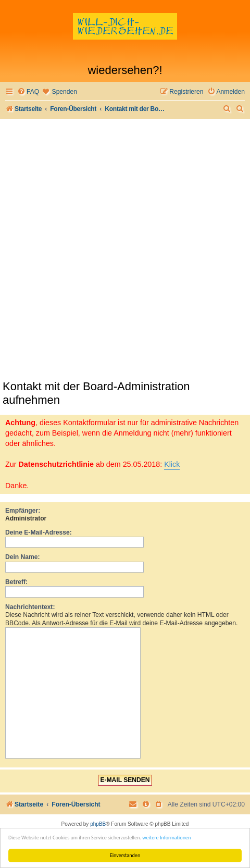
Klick (172, 464)
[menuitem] (28, 92)
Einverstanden (125, 855)
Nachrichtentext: (30, 607)
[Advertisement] (125, 249)
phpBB (98, 824)
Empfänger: (23, 511)
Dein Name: (23, 557)
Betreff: (16, 582)
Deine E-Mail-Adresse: (39, 532)
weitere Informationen (166, 838)
